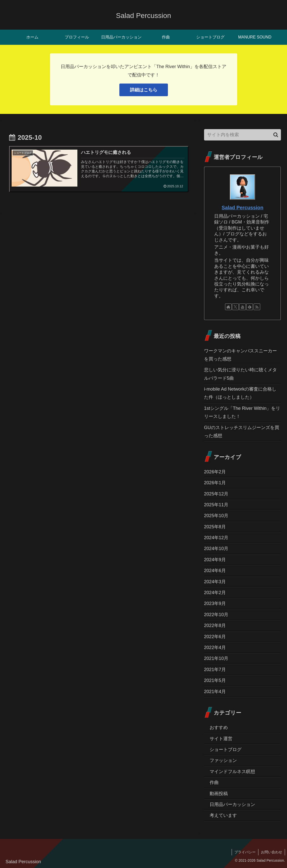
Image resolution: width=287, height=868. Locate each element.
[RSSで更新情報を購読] (257, 307)
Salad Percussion (243, 208)
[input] (242, 135)
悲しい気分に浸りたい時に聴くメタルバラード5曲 (240, 374)
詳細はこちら (144, 90)
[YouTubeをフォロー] (242, 307)
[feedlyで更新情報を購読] (250, 307)
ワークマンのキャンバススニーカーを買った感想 (240, 355)
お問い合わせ (272, 852)
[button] (276, 135)
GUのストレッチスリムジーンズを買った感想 (242, 432)
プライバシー (245, 852)
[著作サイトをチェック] (228, 307)
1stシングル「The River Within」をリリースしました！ (242, 412)
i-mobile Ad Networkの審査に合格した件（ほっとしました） (240, 393)
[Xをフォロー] (235, 307)
